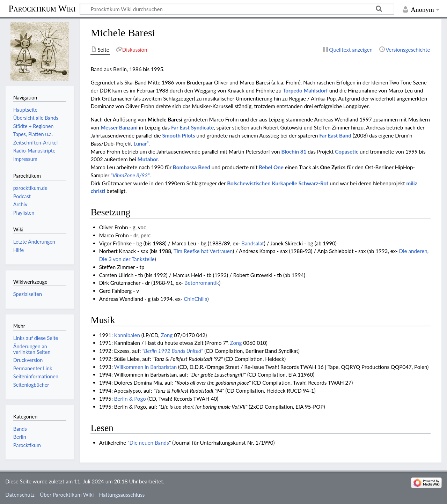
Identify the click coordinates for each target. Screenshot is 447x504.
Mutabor (148, 159)
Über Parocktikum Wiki (67, 495)
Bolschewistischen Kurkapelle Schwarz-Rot (278, 183)
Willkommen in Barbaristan (145, 367)
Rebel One (271, 167)
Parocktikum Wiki (42, 8)
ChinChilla (195, 299)
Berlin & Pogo (130, 399)
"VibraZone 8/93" (130, 175)
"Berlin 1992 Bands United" (173, 351)
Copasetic (347, 151)
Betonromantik (202, 283)
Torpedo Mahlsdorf (305, 90)
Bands (20, 429)
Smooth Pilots (179, 135)
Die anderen (413, 251)
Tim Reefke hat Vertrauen (203, 251)
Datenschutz (20, 495)
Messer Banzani (119, 127)
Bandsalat (253, 243)
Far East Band (335, 135)
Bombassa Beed (192, 167)
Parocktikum (27, 445)
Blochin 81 (294, 151)
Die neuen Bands (149, 443)
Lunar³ (141, 143)
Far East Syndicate (192, 127)
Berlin (20, 437)
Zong (167, 335)
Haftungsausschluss (122, 495)
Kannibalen (127, 335)
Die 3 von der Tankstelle (127, 259)
